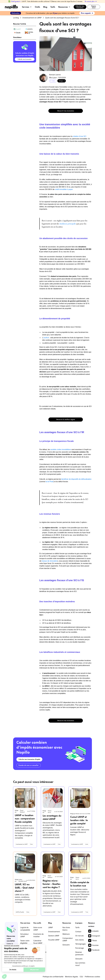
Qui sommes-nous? (80, 964)
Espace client (94, 7)
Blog (45, 7)
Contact (78, 932)
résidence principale (67, 224)
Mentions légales (72, 977)
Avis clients (80, 940)
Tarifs (53, 7)
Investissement (54, 932)
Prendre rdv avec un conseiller (29, 765)
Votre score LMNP (38, 929)
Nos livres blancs (66, 929)
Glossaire (66, 945)
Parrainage (79, 948)
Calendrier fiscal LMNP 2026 (38, 943)
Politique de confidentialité (53, 977)
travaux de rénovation (49, 561)
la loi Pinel (49, 482)
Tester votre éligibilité (25, 942)
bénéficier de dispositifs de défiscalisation (76, 479)
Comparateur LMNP (68, 939)
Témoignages (80, 944)
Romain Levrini (55, 75)
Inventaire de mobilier (38, 935)
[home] (11, 7)
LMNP (51, 927)
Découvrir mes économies (66, 111)
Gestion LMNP (54, 936)
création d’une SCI (80, 136)
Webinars (66, 934)
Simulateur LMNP (25, 935)
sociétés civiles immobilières (61, 449)
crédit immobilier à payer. (64, 189)
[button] (28, 7)
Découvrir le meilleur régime (66, 419)
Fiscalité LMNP (54, 940)
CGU (81, 977)
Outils (37, 7)
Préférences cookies (92, 977)
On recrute (79, 936)
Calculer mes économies (80, 7)
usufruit (46, 338)
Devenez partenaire (79, 953)
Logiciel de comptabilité (25, 929)
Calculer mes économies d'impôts (29, 759)
